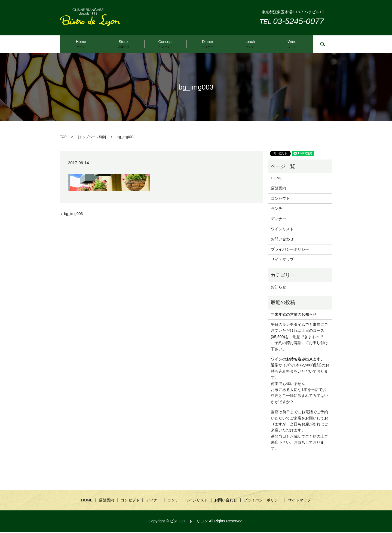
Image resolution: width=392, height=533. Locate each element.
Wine (292, 44)
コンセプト (280, 199)
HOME (277, 179)
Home (81, 44)
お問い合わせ (282, 240)
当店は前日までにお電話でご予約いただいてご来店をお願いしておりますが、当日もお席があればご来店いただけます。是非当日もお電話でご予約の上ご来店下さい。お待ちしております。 (299, 431)
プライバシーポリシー (290, 250)
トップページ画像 (92, 138)
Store (123, 44)
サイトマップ (282, 261)
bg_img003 (73, 215)
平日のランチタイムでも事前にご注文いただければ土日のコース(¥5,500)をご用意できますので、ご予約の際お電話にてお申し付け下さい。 (299, 338)
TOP (63, 138)
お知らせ (278, 288)
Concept (165, 44)
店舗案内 (278, 189)
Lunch (250, 44)
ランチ (277, 210)
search (323, 45)
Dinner (208, 44)
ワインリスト (282, 230)
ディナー (278, 220)
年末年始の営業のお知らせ (294, 315)
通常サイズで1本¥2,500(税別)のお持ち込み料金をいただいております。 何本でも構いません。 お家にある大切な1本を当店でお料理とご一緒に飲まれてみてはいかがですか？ (300, 382)
